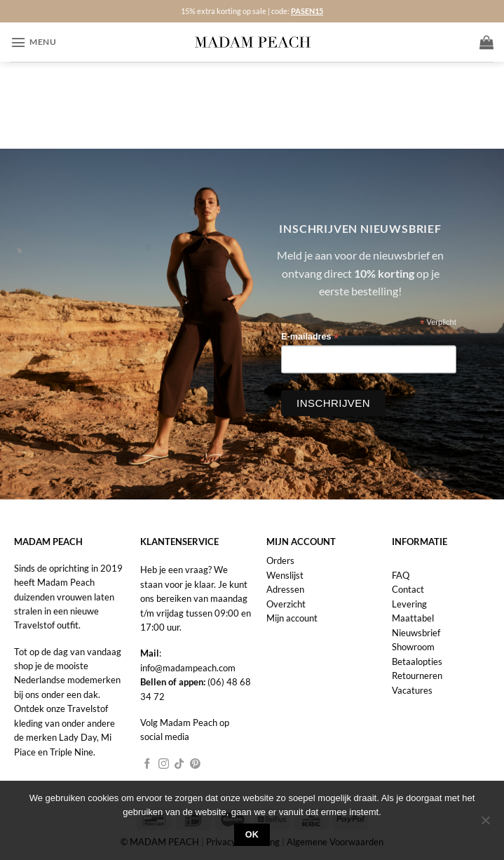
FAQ (401, 575)
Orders (280, 560)
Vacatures (412, 690)
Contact (408, 589)
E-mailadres (310, 337)
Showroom (413, 647)
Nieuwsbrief (416, 633)
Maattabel (413, 618)
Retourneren (417, 676)
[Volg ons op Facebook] (148, 765)
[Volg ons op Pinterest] (195, 765)
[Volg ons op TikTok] (179, 765)
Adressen (285, 589)
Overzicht (286, 604)
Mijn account (292, 618)
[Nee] (485, 824)
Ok (252, 835)
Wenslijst (285, 575)
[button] (33, 42)
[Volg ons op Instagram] (164, 765)
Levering (409, 604)
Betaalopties (417, 661)
